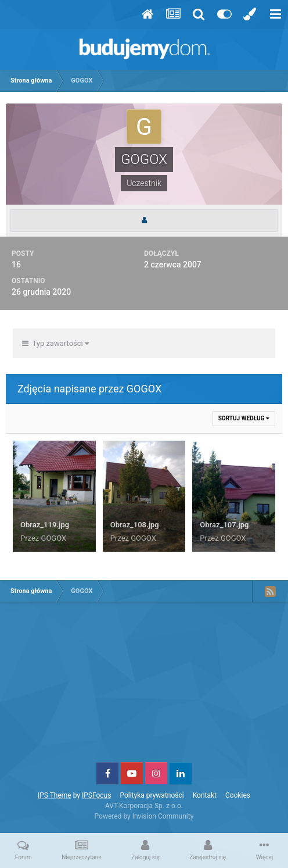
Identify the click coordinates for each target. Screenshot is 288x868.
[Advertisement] (144, 687)
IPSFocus (96, 795)
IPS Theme (55, 795)
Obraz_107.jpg (224, 525)
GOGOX (54, 538)
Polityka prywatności (152, 795)
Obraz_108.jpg (135, 525)
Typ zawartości (55, 343)
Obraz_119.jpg (45, 525)
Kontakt (205, 795)
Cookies (238, 795)
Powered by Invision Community (144, 816)
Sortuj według (244, 418)
